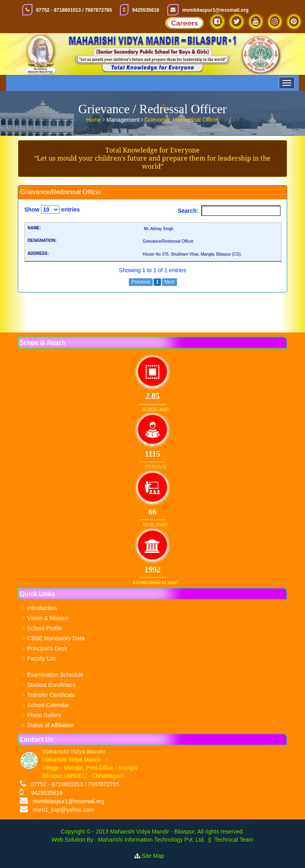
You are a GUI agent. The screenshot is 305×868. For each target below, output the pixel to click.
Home (95, 119)
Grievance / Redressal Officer (182, 119)
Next (170, 282)
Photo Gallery (44, 715)
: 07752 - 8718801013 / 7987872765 (74, 784)
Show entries (52, 210)
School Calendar (48, 705)
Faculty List (42, 658)
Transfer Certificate (51, 695)
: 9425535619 (44, 793)
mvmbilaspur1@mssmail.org (215, 10)
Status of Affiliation (50, 725)
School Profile (45, 628)
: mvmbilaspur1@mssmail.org (67, 801)
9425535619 (146, 10)
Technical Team (234, 840)
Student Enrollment (51, 685)
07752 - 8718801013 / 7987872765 (74, 10)
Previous (141, 282)
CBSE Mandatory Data (56, 638)
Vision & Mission (48, 618)
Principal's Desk (47, 648)
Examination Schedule (55, 675)
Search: (229, 211)
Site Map (156, 856)
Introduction (42, 608)
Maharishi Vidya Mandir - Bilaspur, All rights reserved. (177, 832)
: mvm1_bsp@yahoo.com (62, 810)
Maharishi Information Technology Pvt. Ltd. (151, 840)
